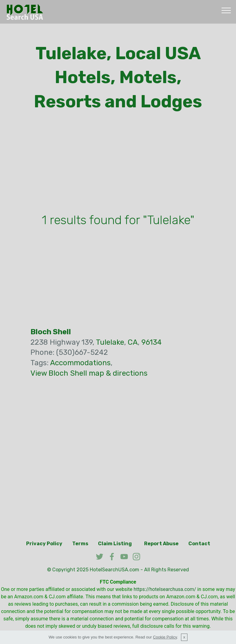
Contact (199, 544)
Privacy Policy (44, 544)
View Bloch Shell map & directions (89, 373)
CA (133, 342)
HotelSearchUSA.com (114, 570)
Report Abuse (161, 544)
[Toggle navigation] (226, 10)
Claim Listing (115, 544)
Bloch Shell (51, 332)
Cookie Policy (165, 637)
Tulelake (110, 342)
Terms (80, 544)
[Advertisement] (118, 164)
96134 (151, 342)
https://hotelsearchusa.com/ (165, 589)
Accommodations (80, 363)
